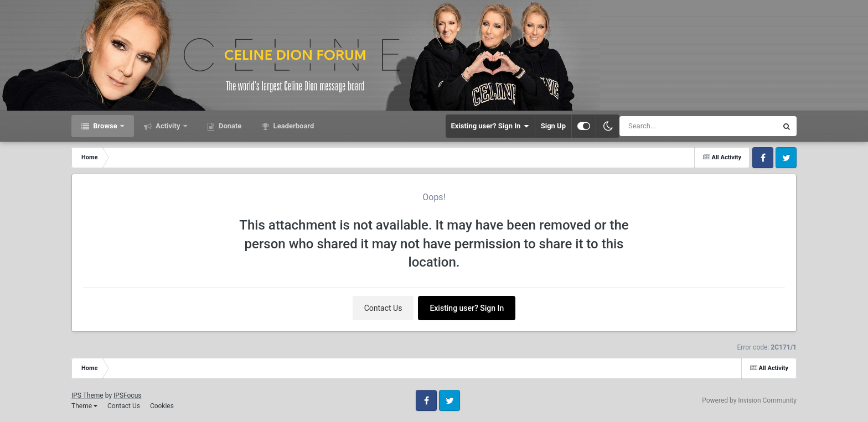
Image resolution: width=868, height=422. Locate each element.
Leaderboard (293, 126)
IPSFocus (127, 395)
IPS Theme (87, 395)
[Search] (670, 126)
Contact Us (383, 308)
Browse (105, 126)
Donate (229, 126)
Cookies (162, 406)
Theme (84, 406)
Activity (168, 126)
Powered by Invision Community (749, 400)
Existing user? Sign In (490, 126)
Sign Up (553, 126)
